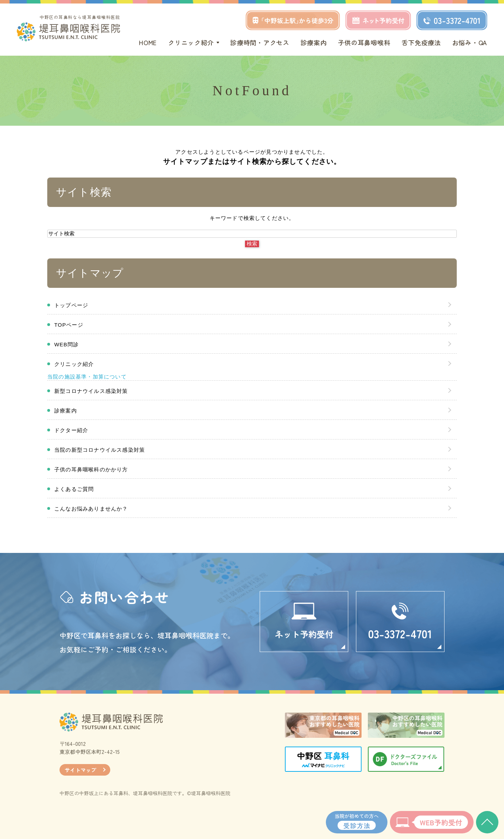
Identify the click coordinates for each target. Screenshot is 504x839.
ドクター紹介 (71, 430)
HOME (148, 42)
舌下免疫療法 (421, 42)
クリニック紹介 (74, 364)
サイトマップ (80, 770)
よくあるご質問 (74, 489)
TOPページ (69, 325)
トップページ (71, 305)
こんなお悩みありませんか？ (91, 509)
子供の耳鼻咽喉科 (364, 42)
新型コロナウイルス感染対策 (91, 391)
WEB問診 (66, 344)
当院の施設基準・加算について (87, 377)
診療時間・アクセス (260, 42)
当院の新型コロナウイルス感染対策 (100, 450)
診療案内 (314, 42)
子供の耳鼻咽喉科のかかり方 (91, 469)
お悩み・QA (470, 42)
